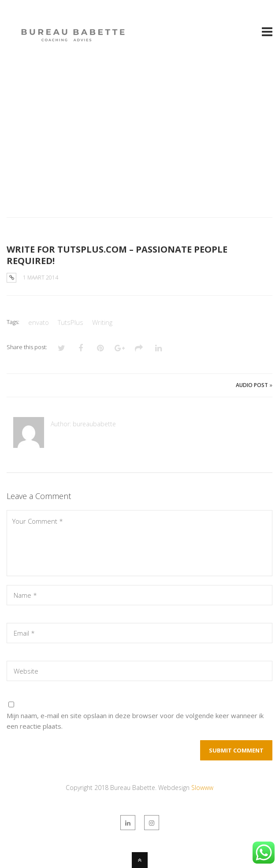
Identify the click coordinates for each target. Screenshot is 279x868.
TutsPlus (71, 322)
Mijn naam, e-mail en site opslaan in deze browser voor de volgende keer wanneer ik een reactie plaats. (135, 721)
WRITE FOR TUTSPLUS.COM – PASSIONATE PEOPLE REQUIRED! (117, 255)
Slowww (202, 788)
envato (39, 322)
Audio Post (252, 385)
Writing (102, 322)
